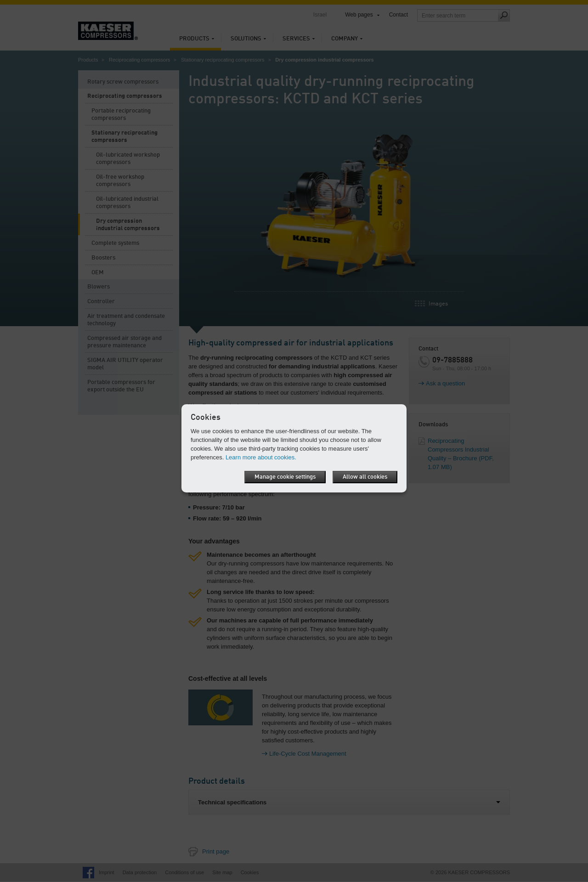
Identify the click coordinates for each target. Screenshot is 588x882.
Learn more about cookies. (261, 457)
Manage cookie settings (285, 477)
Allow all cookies (365, 477)
